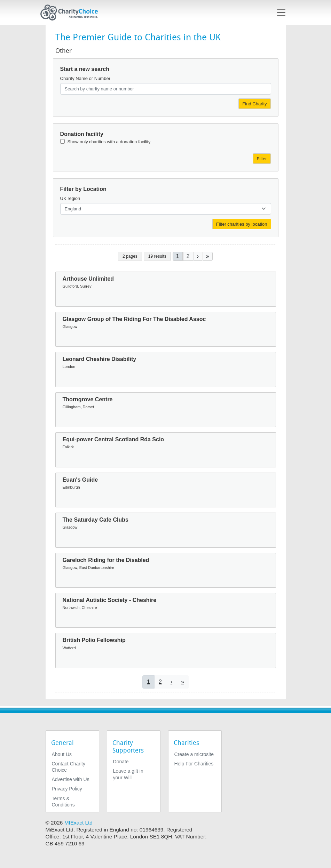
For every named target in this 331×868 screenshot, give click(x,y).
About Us (62, 754)
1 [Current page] (178, 256)
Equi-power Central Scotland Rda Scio (113, 439)
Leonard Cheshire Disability (100, 359)
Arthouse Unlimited (88, 279)
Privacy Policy (67, 789)
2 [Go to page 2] (188, 256)
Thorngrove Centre (88, 399)
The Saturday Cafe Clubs (96, 520)
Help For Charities (194, 764)
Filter (262, 159)
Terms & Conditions (63, 802)
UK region (70, 198)
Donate (121, 762)
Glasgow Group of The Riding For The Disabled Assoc (134, 319)
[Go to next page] (198, 256)
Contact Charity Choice (69, 767)
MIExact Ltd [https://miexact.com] (78, 823)
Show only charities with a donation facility (109, 142)
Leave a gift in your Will (128, 774)
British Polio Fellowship (94, 640)
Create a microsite (194, 754)
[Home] (72, 13)
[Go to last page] (208, 256)
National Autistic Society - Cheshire (110, 600)
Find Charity (254, 104)
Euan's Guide (80, 480)
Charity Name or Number (85, 78)
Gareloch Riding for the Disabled (106, 560)
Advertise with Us (71, 779)
